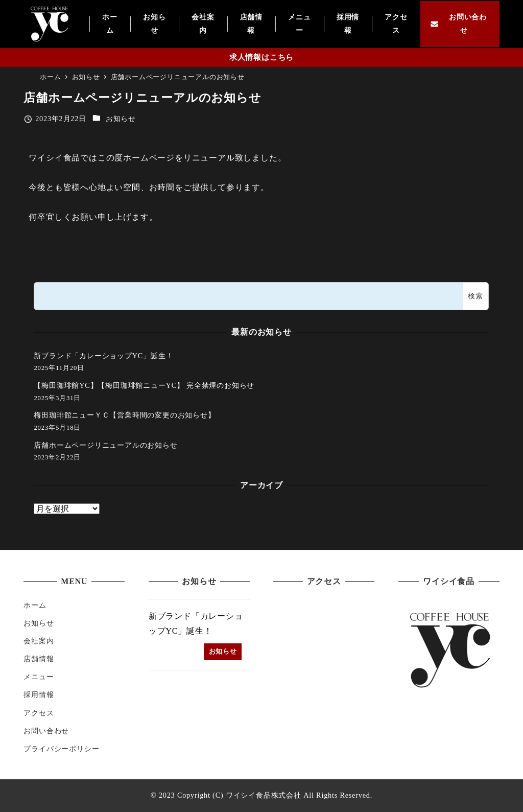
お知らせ (121, 119)
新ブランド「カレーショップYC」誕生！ (103, 356)
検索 (476, 296)
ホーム (35, 605)
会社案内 (39, 641)
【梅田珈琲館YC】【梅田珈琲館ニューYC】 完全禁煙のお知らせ (144, 385)
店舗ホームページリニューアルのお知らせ (105, 445)
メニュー (39, 677)
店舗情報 (39, 659)
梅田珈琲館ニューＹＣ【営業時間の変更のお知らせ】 (124, 415)
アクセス (39, 713)
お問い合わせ (46, 731)
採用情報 (39, 694)
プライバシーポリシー (61, 749)
